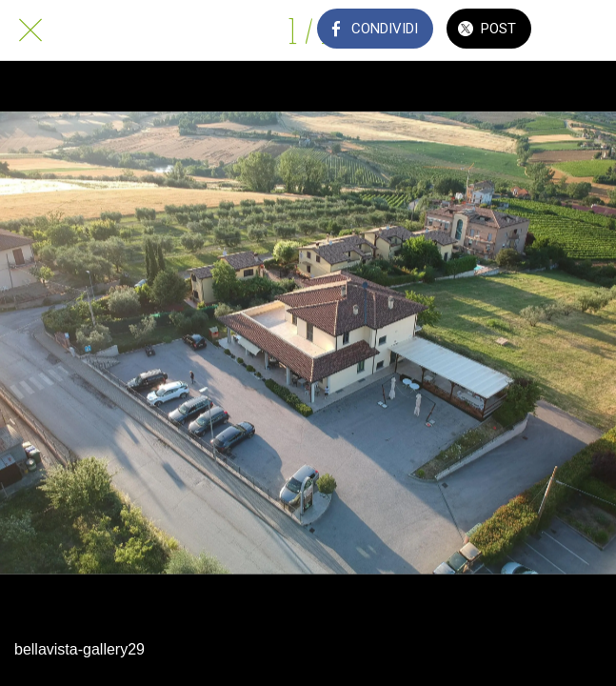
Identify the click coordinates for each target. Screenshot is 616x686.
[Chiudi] (30, 30)
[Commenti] (586, 30)
